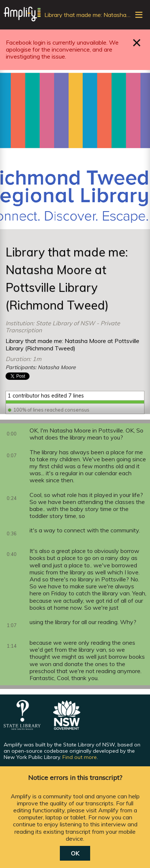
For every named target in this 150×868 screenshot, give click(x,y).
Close (137, 43)
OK (75, 853)
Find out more (80, 757)
